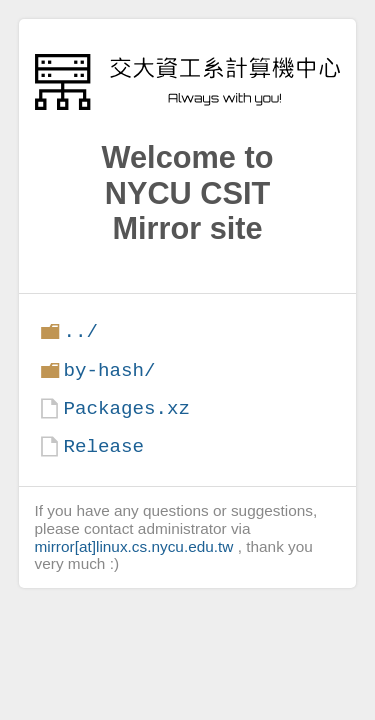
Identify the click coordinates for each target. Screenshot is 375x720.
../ (80, 331)
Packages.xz (126, 408)
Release (103, 446)
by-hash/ (109, 370)
